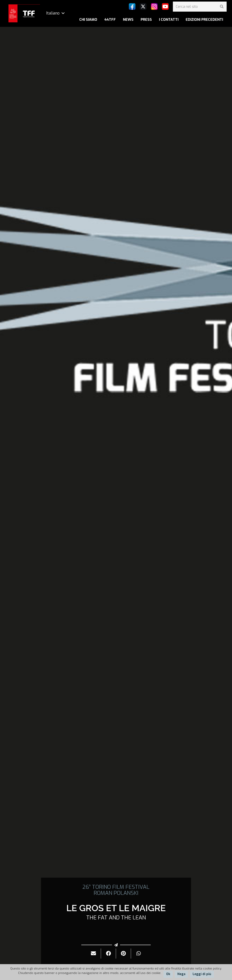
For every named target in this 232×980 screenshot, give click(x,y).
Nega (181, 974)
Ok (168, 974)
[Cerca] (222, 7)
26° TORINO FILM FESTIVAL (116, 887)
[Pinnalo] (124, 954)
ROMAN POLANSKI (116, 893)
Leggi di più (202, 974)
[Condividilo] (108, 954)
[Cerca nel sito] (200, 7)
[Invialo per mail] (93, 954)
